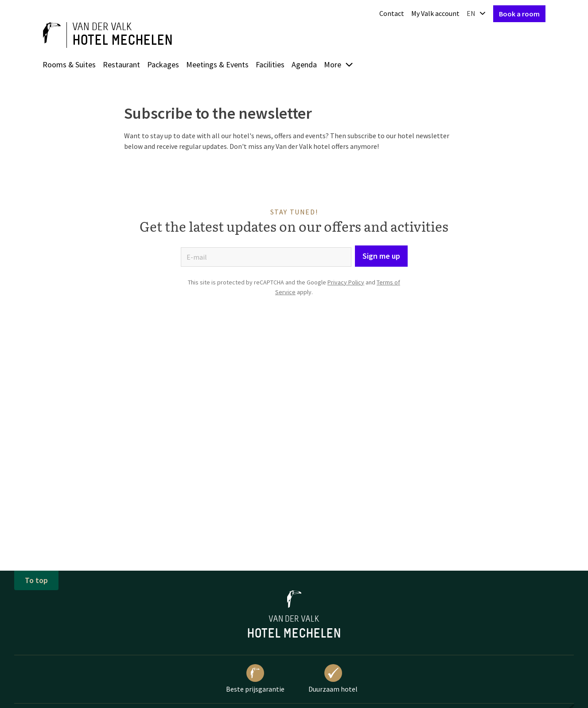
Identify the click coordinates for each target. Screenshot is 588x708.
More (339, 64)
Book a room (519, 14)
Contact (392, 13)
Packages (163, 64)
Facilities (270, 64)
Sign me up (381, 256)
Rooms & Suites (69, 64)
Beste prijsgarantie (255, 679)
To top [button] (36, 580)
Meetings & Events (217, 64)
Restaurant (121, 64)
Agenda (304, 64)
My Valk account (435, 13)
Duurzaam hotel (333, 679)
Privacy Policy (346, 282)
